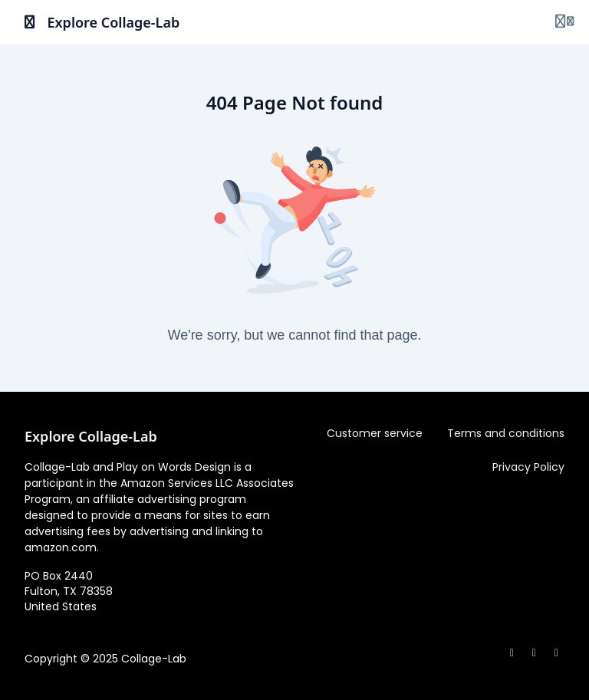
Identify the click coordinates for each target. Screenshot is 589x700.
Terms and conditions (506, 433)
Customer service (375, 433)
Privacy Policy (528, 467)
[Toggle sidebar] (30, 22)
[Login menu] (564, 22)
